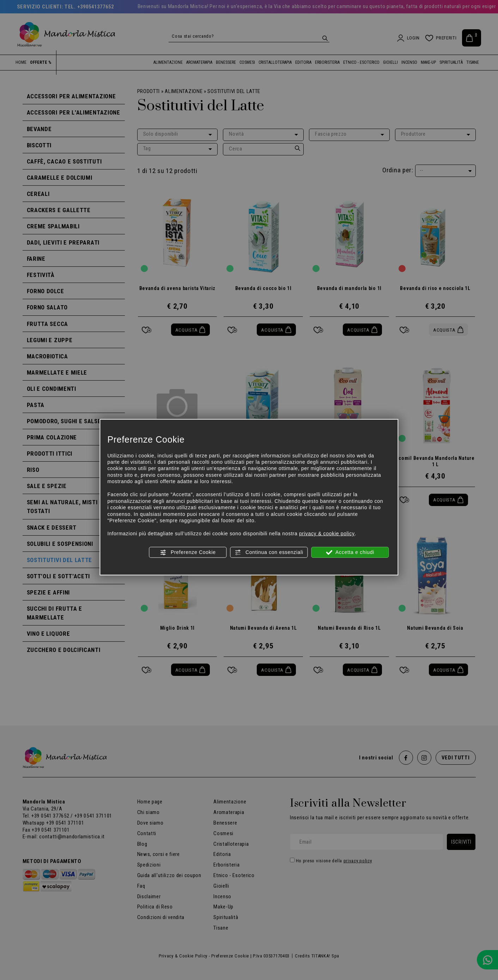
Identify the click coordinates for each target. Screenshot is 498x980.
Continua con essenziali (269, 552)
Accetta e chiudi (350, 552)
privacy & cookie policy (327, 534)
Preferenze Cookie (188, 552)
